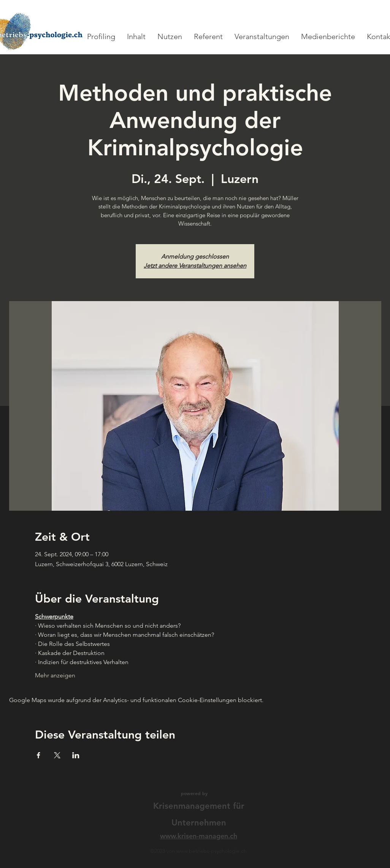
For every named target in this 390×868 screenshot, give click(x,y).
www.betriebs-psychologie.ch (212, 851)
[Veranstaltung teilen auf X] (57, 755)
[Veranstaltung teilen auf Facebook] (39, 755)
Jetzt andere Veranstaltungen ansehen (195, 266)
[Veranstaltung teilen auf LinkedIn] (76, 755)
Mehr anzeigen (55, 675)
